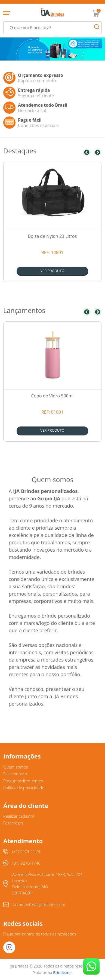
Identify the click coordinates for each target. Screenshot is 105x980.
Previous (87, 152)
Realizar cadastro (19, 816)
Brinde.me (62, 973)
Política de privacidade (24, 788)
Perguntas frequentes (23, 781)
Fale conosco (15, 774)
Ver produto (52, 271)
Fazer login (13, 823)
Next (98, 152)
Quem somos (16, 767)
